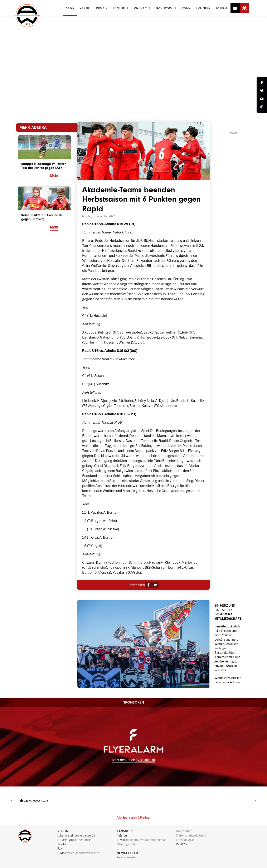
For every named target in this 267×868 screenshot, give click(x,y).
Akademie (142, 8)
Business (203, 8)
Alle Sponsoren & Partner (133, 817)
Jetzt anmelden (127, 857)
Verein (85, 8)
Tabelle (222, 8)
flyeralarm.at (145, 760)
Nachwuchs (166, 8)
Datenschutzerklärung (191, 835)
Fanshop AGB (185, 840)
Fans (186, 8)
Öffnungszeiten (127, 844)
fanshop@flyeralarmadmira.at (146, 840)
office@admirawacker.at (83, 853)
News (70, 8)
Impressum (184, 831)
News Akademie (151, 112)
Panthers (121, 8)
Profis (102, 8)
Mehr (54, 176)
